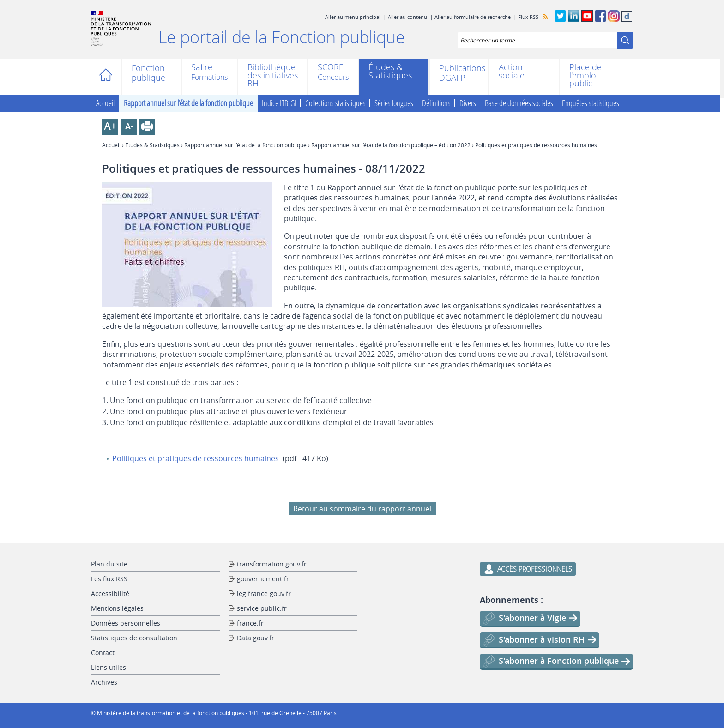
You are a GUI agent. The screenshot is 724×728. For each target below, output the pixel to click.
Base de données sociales (519, 103)
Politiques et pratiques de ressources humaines (196, 458)
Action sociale (512, 71)
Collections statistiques (335, 103)
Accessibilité (110, 593)
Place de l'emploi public (585, 75)
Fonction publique (148, 73)
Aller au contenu (407, 17)
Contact (103, 653)
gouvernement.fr (263, 579)
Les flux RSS (109, 579)
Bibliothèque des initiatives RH (273, 75)
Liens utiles (109, 667)
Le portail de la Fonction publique (282, 37)
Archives (104, 682)
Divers (468, 103)
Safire (202, 68)
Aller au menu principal (353, 17)
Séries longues (394, 103)
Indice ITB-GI (279, 103)
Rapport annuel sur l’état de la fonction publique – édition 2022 (391, 145)
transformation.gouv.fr (272, 564)
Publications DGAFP (459, 73)
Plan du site (109, 564)
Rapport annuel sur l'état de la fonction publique (188, 103)
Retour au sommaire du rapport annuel (362, 509)
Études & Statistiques (390, 71)
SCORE (331, 68)
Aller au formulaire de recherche (473, 17)
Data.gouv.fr (256, 638)
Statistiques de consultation (134, 638)
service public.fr (262, 608)
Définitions (436, 103)
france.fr (250, 623)
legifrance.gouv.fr (264, 593)
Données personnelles (126, 623)
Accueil (108, 77)
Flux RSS (528, 17)
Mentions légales (117, 608)
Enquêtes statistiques (591, 103)
